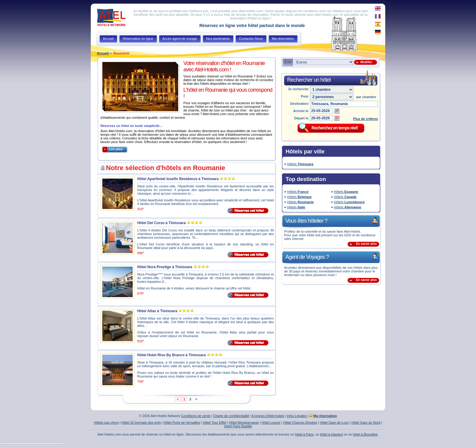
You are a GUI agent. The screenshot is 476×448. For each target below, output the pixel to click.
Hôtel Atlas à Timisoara (157, 311)
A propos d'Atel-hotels (268, 416)
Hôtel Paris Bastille (238, 426)
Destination (299, 104)
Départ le (301, 118)
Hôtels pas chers (106, 422)
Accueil (103, 53)
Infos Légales (297, 416)
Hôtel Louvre (271, 422)
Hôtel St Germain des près (141, 422)
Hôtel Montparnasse (244, 422)
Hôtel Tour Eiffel (214, 422)
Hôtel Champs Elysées (300, 422)
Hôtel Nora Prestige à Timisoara (165, 267)
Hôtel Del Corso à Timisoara (161, 223)
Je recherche (298, 89)
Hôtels (300, 164)
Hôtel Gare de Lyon (334, 422)
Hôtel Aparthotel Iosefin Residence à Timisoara (178, 179)
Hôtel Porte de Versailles (182, 422)
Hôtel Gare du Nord (366, 422)
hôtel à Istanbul (331, 434)
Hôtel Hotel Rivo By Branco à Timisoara (172, 355)
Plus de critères (365, 119)
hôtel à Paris (304, 434)
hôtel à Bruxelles (365, 434)
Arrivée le (301, 111)
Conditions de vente (196, 416)
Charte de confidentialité (231, 416)
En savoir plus (366, 244)
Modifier (365, 62)
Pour (305, 96)
